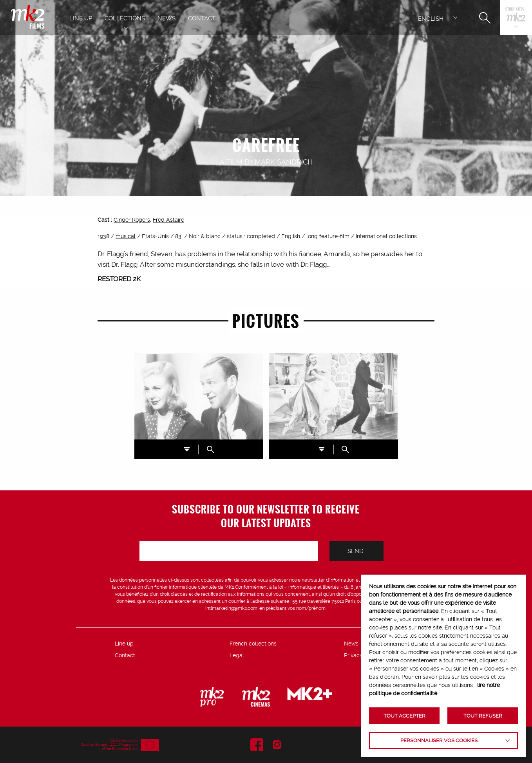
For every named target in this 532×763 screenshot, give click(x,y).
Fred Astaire (168, 220)
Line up (124, 644)
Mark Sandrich (284, 162)
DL (187, 449)
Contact (125, 655)
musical (126, 236)
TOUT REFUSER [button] (483, 716)
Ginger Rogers (132, 220)
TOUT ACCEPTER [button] (404, 716)
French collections (253, 644)
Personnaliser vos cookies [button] (439, 740)
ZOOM (210, 449)
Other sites (515, 10)
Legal (237, 655)
